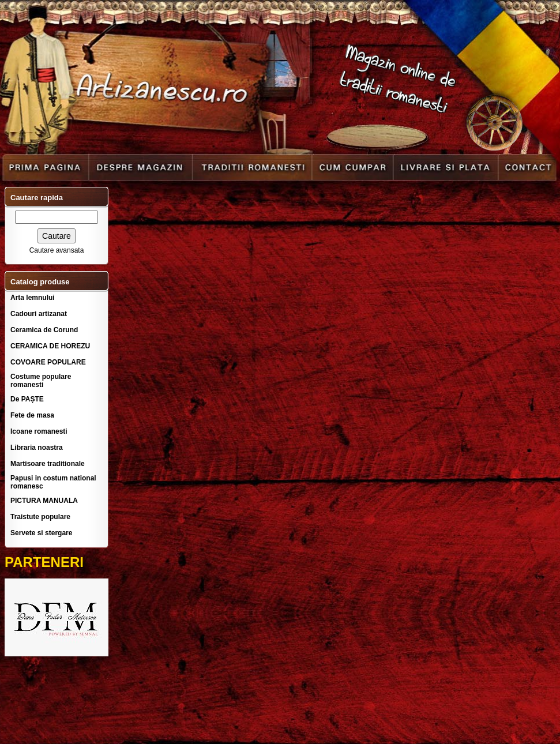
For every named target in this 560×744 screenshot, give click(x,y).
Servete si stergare (41, 533)
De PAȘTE (27, 399)
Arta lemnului (33, 298)
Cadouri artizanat (39, 314)
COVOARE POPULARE (48, 362)
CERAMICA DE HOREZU (50, 346)
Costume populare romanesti (41, 381)
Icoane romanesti (39, 431)
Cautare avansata (57, 250)
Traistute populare (40, 517)
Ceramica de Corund (44, 330)
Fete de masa (32, 415)
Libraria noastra (37, 448)
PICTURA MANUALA (44, 501)
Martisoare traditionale (48, 464)
